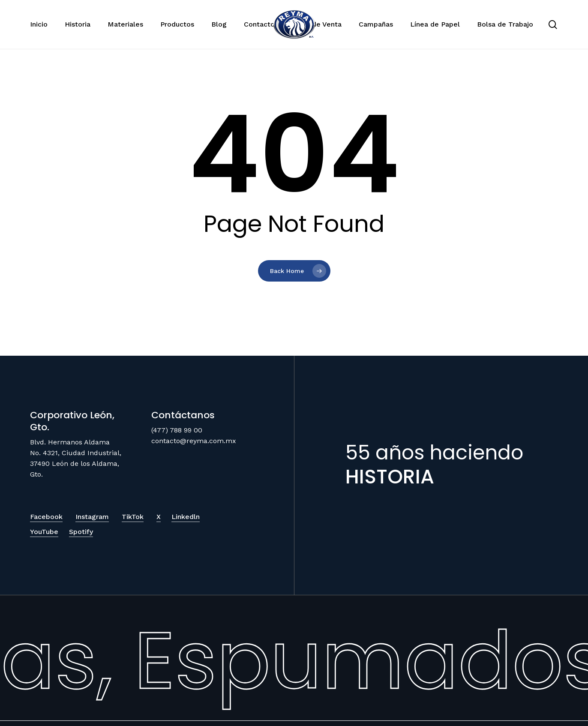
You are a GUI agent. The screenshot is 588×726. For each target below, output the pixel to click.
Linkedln (186, 517)
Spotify (81, 532)
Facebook (46, 517)
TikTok (133, 517)
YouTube (44, 532)
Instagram (92, 517)
